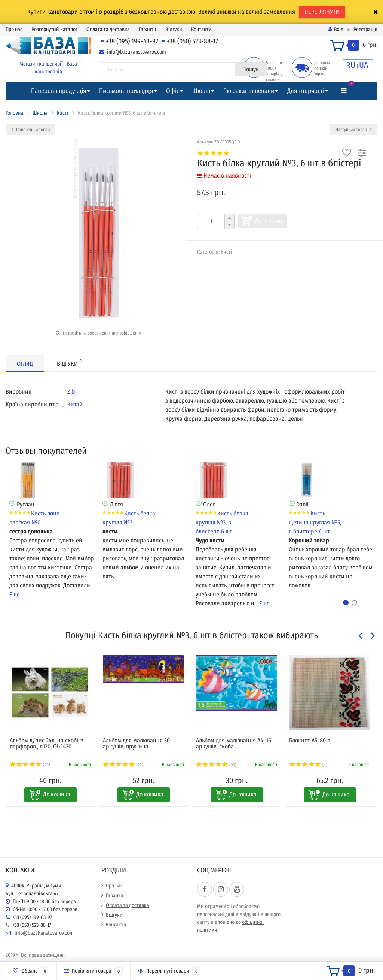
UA (364, 65)
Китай (75, 404)
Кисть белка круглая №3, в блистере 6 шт (222, 522)
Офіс (173, 91)
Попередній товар (30, 130)
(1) (308, 765)
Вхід (336, 29)
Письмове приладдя (126, 91)
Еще (15, 594)
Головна (14, 113)
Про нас (14, 29)
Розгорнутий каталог (54, 29)
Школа (201, 91)
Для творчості (306, 91)
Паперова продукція (59, 91)
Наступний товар (354, 130)
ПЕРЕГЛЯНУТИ (322, 12)
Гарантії (148, 29)
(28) (123, 765)
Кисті (63, 113)
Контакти (201, 29)
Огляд (25, 364)
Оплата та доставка (108, 29)
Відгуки (174, 29)
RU (351, 65)
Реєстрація (365, 29)
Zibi (72, 392)
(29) (30, 765)
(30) (216, 765)
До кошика (269, 221)
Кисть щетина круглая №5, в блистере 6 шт (315, 522)
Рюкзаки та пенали (249, 91)
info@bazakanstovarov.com (137, 52)
